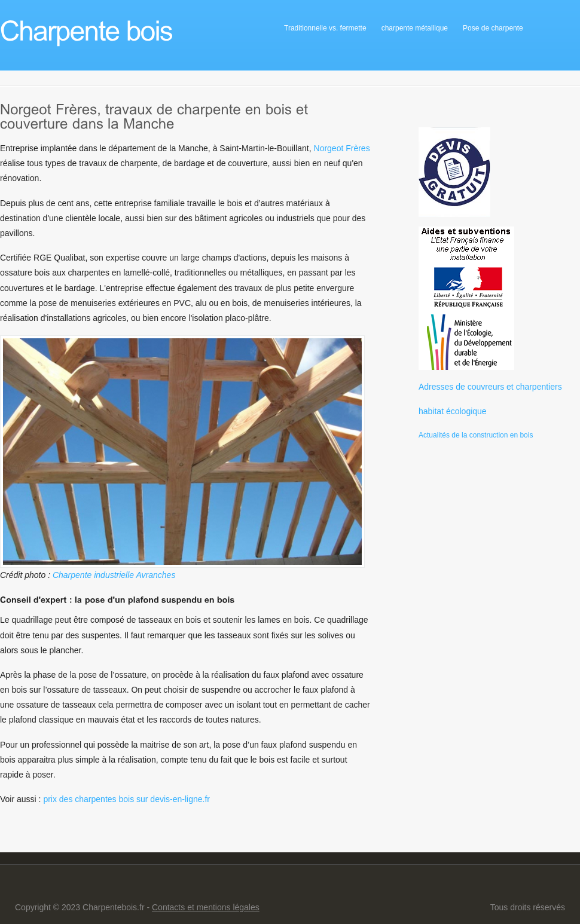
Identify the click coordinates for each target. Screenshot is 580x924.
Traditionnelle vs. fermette (325, 28)
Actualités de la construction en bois (476, 435)
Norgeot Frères (342, 148)
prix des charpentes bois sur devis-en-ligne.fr (126, 799)
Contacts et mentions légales (206, 907)
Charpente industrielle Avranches (114, 575)
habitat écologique (453, 411)
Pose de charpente (493, 28)
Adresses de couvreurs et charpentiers (490, 387)
